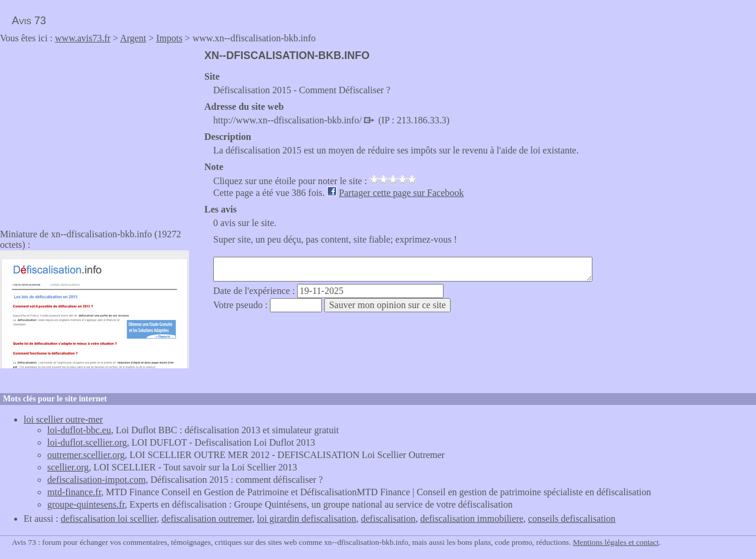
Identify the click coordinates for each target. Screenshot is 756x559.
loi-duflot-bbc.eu (79, 430)
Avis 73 (29, 21)
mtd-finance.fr (74, 492)
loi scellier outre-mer (63, 419)
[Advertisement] (99, 132)
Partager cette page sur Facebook (401, 193)
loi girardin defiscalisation (307, 519)
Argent (133, 38)
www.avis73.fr (83, 38)
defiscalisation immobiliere (472, 519)
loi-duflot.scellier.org (87, 442)
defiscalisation (388, 519)
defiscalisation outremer (207, 519)
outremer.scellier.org (86, 455)
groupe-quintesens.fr (86, 504)
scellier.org (68, 467)
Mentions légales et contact (616, 542)
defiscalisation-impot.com (97, 480)
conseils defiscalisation (572, 519)
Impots (169, 38)
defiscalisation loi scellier (109, 519)
